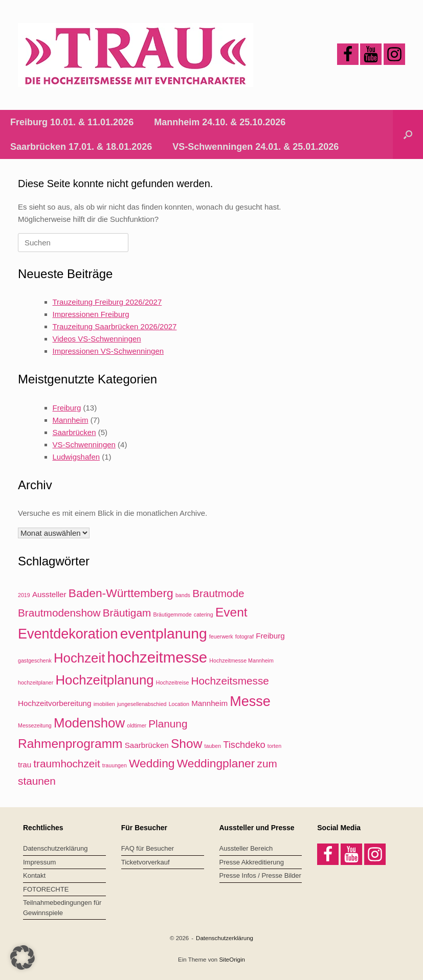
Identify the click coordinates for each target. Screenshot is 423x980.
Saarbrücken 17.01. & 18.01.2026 (81, 147)
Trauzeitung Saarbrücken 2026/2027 (115, 326)
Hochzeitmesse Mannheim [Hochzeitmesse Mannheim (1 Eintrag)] (241, 660)
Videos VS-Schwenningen (97, 339)
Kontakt (34, 875)
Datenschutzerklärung (55, 848)
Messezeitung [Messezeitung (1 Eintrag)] (35, 725)
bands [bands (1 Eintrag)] (183, 595)
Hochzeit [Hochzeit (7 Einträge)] (79, 658)
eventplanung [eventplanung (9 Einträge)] (164, 633)
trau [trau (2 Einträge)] (25, 765)
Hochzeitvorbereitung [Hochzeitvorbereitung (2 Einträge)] (55, 703)
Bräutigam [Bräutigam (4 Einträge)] (127, 613)
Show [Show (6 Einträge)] (186, 744)
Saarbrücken (74, 432)
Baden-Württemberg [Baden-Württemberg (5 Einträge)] (121, 593)
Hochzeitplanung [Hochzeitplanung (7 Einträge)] (104, 680)
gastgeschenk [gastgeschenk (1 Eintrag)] (35, 660)
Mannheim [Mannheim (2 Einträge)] (209, 703)
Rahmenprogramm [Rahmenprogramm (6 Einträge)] (70, 744)
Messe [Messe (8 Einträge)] (250, 701)
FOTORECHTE (46, 889)
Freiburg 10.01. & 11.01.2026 (72, 122)
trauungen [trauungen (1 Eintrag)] (115, 765)
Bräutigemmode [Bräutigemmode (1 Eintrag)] (172, 614)
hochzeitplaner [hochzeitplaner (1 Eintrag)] (36, 682)
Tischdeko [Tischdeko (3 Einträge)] (244, 745)
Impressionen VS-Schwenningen (108, 351)
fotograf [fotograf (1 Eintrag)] (244, 636)
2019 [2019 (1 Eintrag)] (24, 595)
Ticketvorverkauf (146, 862)
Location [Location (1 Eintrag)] (179, 704)
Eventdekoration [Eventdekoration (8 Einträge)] (68, 634)
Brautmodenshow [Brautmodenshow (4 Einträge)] (59, 613)
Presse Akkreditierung (252, 862)
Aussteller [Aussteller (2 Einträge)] (49, 594)
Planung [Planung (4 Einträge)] (168, 724)
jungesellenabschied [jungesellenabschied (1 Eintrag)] (142, 704)
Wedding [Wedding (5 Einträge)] (152, 763)
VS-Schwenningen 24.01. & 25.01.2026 (255, 147)
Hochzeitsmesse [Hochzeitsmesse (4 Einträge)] (230, 681)
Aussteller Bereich (246, 848)
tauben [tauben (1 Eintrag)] (213, 746)
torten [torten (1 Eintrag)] (274, 746)
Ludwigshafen (76, 457)
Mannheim (71, 420)
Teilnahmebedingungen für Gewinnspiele (62, 908)
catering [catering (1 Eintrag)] (204, 614)
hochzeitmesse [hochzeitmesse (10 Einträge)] (157, 657)
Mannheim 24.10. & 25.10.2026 (220, 122)
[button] (408, 134)
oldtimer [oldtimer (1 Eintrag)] (137, 725)
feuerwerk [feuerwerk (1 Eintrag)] (221, 636)
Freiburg (67, 408)
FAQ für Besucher (148, 848)
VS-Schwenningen (84, 445)
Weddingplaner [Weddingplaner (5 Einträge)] (216, 763)
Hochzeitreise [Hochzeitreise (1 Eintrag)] (173, 682)
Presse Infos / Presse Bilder (260, 875)
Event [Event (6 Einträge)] (231, 612)
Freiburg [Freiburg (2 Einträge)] (270, 636)
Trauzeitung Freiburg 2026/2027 (107, 302)
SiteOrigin (232, 960)
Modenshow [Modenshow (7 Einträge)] (89, 723)
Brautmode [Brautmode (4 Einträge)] (218, 593)
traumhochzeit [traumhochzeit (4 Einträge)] (66, 764)
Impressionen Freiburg (91, 314)
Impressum (39, 862)
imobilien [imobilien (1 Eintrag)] (104, 704)
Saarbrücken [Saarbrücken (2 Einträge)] (147, 745)
